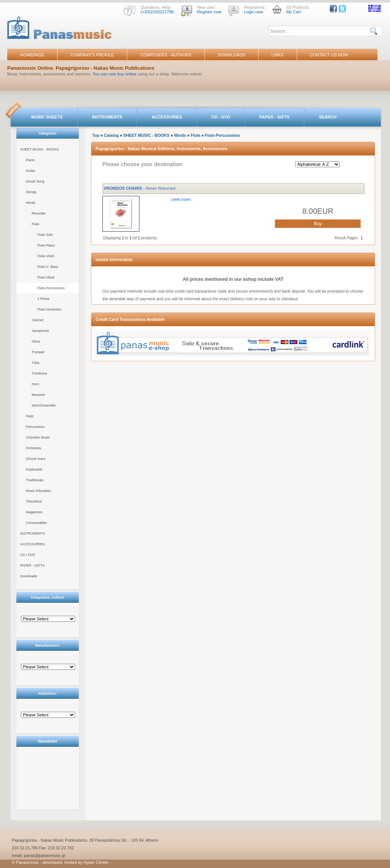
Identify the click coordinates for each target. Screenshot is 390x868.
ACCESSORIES (167, 117)
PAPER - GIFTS (274, 117)
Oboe (36, 341)
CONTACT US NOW (329, 55)
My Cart (294, 12)
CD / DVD (28, 555)
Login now (253, 12)
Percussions (35, 427)
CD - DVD (221, 117)
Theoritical (34, 501)
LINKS (278, 55)
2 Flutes (43, 299)
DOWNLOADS (232, 55)
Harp (30, 416)
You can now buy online (115, 74)
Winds (31, 203)
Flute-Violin (46, 256)
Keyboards (34, 469)
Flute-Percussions (51, 288)
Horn (35, 384)
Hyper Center (96, 862)
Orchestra (34, 448)
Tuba (35, 363)
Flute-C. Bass (48, 267)
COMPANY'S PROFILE (92, 55)
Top (96, 135)
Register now (209, 12)
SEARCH (328, 117)
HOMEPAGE (32, 55)
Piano (30, 160)
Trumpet (38, 352)
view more (181, 199)
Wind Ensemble (44, 405)
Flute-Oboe (46, 277)
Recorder (39, 213)
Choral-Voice (36, 459)
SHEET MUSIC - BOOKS (39, 149)
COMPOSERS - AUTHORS (166, 55)
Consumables (36, 523)
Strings (31, 192)
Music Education (38, 491)
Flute (35, 224)
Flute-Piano (46, 245)
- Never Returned (139, 188)
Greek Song (35, 181)
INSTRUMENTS (107, 117)
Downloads (29, 576)
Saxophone (40, 331)
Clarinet (38, 320)
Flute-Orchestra (49, 309)
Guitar (31, 171)
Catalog (111, 135)
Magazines (34, 512)
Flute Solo (45, 235)
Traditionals (35, 480)
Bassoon (38, 395)
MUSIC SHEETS (47, 117)
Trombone (39, 373)
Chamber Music (38, 437)
